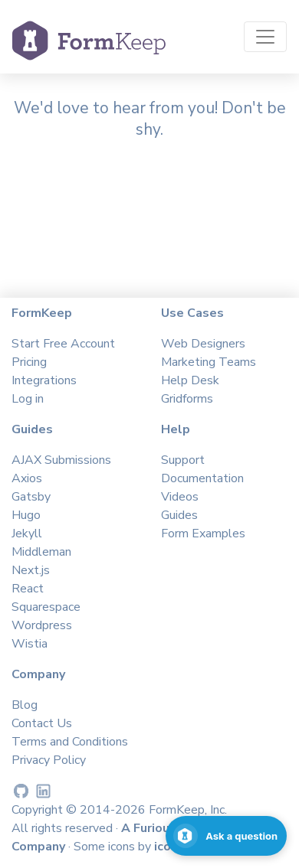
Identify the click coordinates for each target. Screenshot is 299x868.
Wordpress (42, 625)
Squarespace (46, 607)
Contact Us (42, 723)
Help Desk (190, 380)
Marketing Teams (209, 362)
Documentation (202, 478)
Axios (27, 478)
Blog (25, 705)
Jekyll (27, 534)
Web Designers (203, 344)
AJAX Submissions (61, 460)
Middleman (41, 552)
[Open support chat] (226, 836)
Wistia (30, 644)
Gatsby (31, 497)
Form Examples (203, 534)
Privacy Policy (49, 760)
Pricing (29, 362)
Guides (179, 515)
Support (183, 460)
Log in (28, 399)
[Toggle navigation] (265, 37)
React (28, 589)
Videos (180, 497)
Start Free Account (63, 344)
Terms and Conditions (70, 742)
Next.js (31, 570)
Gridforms (187, 399)
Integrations (44, 380)
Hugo (26, 515)
